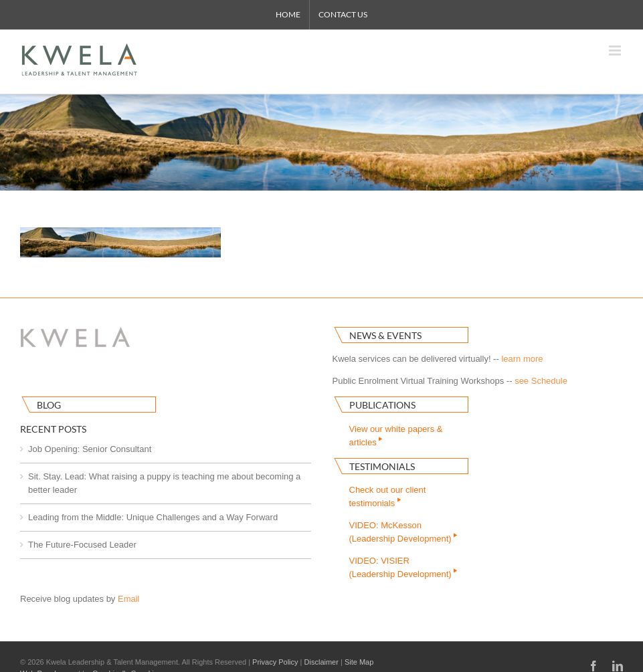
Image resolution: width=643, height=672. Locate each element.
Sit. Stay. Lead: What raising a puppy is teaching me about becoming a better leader (164, 483)
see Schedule (541, 381)
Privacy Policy (275, 662)
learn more (522, 359)
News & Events (385, 335)
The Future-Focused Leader (82, 545)
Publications (382, 405)
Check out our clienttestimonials (388, 496)
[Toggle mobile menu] (616, 50)
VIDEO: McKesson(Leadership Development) (404, 532)
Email (129, 599)
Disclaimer (321, 662)
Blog (49, 405)
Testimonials (382, 466)
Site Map (359, 662)
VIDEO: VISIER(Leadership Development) (404, 567)
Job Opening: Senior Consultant (90, 449)
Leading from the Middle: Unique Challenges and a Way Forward (153, 517)
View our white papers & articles (396, 436)
